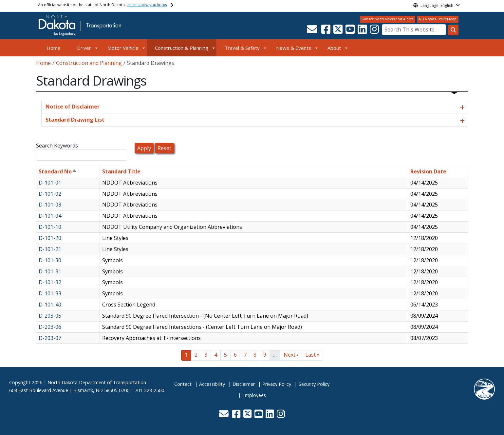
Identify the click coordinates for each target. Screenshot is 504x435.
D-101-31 (50, 271)
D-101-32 (50, 282)
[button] (313, 31)
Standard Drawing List (75, 120)
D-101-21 (50, 249)
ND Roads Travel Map (438, 19)
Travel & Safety (242, 48)
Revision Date (428, 171)
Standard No (58, 171)
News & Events (294, 48)
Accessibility (212, 384)
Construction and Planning (89, 63)
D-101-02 (50, 194)
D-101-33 (50, 293)
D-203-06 (50, 327)
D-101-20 (50, 238)
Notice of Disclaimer (73, 107)
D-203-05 (50, 316)
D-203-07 (50, 338)
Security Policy (314, 384)
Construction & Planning (182, 48)
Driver (84, 48)
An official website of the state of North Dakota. (103, 5)
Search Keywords (57, 146)
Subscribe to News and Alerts (387, 19)
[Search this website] (453, 30)
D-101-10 (50, 227)
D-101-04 (50, 216)
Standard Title (121, 171)
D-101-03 (50, 205)
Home (54, 48)
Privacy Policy (277, 384)
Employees (254, 395)
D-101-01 (50, 183)
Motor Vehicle (123, 48)
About (334, 48)
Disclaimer (244, 384)
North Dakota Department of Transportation (97, 382)
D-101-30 (50, 260)
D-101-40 (50, 305)
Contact (183, 384)
